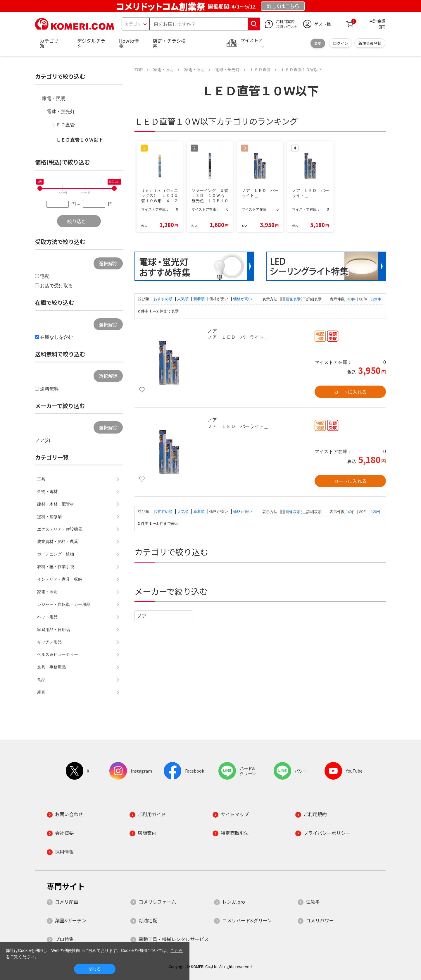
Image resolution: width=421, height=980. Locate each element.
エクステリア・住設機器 (60, 529)
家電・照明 (54, 98)
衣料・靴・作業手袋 (56, 567)
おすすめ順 (164, 299)
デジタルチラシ (91, 43)
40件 (352, 299)
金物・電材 (47, 491)
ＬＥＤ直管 (63, 125)
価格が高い (243, 299)
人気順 (183, 299)
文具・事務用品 (51, 667)
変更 (318, 43)
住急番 (313, 902)
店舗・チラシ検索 (169, 43)
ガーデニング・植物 (56, 554)
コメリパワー (320, 920)
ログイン (341, 43)
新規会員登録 (370, 43)
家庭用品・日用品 (54, 630)
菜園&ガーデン (71, 920)
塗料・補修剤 (49, 517)
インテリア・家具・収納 (60, 579)
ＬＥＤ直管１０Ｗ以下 (80, 140)
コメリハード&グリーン (247, 920)
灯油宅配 (148, 920)
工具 (41, 479)
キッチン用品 (49, 642)
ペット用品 (47, 617)
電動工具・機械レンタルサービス (174, 939)
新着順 (200, 299)
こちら (177, 950)
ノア (142, 616)
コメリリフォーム (157, 902)
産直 (41, 692)
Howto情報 (129, 43)
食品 (41, 680)
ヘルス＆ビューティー (58, 654)
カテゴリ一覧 (51, 43)
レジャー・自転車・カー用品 (64, 604)
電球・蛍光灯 (61, 112)
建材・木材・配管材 (56, 504)
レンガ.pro (234, 902)
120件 (376, 299)
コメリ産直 (67, 902)
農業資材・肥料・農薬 (58, 541)
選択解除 (108, 263)
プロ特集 (64, 939)
